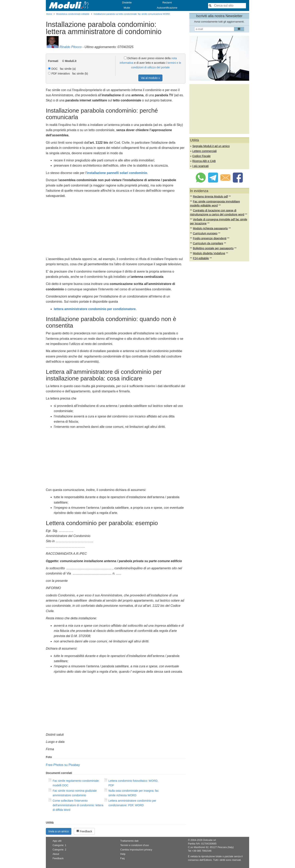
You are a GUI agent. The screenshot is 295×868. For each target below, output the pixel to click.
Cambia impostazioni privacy (136, 850)
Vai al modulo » (150, 78)
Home (49, 14)
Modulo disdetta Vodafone (209, 253)
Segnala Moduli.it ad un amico (211, 146)
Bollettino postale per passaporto (213, 248)
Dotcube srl (209, 840)
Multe (127, 8)
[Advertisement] (116, 229)
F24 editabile (201, 258)
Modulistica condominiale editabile (73, 14)
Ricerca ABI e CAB (204, 161)
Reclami (167, 2)
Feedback (84, 831)
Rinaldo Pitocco (70, 47)
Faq (122, 858)
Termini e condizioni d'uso (135, 845)
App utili (57, 841)
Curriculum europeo (205, 233)
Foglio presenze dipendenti (210, 238)
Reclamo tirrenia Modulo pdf (210, 196)
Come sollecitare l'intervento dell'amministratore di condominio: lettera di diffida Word (78, 805)
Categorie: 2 (59, 850)
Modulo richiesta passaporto (210, 228)
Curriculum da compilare (208, 243)
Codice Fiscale (202, 156)
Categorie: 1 (59, 845)
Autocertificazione (167, 8)
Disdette (127, 2)
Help (123, 854)
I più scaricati (201, 166)
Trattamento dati (129, 841)
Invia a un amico (59, 831)
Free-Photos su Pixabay (63, 765)
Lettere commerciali (205, 151)
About (56, 854)
